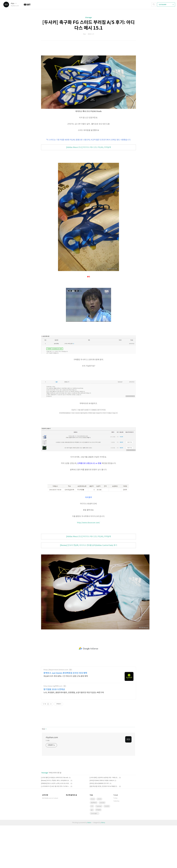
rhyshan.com (52, 780)
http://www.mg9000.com (53, 729)
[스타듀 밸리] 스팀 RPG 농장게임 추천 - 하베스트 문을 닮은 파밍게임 (104, 820)
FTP (92, 849)
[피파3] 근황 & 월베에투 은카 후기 (99, 826)
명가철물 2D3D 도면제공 (54, 732)
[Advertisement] (88, 49)
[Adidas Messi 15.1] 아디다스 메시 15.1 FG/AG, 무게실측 (89, 190)
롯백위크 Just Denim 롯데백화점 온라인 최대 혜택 (65, 716)
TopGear (99, 849)
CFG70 (99, 842)
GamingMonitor (95, 856)
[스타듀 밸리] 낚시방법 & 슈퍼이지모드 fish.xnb (55, 820)
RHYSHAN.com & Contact (50, 841)
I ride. (48, 783)
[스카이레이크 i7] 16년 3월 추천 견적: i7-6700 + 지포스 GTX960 (55, 829)
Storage (88, 18)
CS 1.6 (93, 842)
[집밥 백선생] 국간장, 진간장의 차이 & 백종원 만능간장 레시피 (104, 829)
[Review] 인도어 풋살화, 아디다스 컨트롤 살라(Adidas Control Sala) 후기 (88, 588)
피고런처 (107, 849)
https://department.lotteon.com (56, 712)
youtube (102, 845)
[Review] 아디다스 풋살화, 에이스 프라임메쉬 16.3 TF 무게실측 (55, 823)
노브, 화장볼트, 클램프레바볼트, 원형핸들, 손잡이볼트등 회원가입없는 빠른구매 (74, 735)
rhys (14, 3)
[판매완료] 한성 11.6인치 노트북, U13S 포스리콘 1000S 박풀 (55, 826)
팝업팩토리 (94, 845)
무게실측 (98, 852)
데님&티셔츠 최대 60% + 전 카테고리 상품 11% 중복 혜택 (66, 719)
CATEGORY (166, 5)
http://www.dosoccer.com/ (88, 565)
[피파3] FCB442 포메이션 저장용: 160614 (102, 823)
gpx (92, 852)
